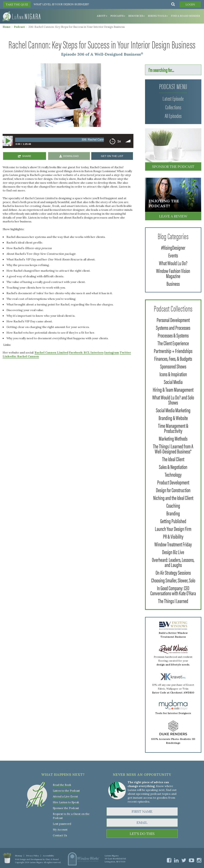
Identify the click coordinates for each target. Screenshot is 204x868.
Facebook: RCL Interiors (86, 352)
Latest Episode (173, 98)
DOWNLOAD (71, 156)
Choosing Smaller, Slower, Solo (173, 580)
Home (7, 27)
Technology (173, 474)
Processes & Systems (173, 335)
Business (173, 283)
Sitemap (18, 856)
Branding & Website (173, 418)
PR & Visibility (173, 536)
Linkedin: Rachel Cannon (21, 356)
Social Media (173, 382)
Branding (173, 513)
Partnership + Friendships (173, 351)
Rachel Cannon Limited (51, 352)
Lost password (62, 824)
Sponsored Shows (173, 366)
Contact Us (60, 835)
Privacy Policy (32, 856)
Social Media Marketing (173, 410)
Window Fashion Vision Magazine (173, 273)
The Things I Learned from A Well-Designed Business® (173, 449)
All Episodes (173, 116)
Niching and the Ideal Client (173, 498)
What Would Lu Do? (173, 263)
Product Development (173, 482)
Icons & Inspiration (173, 374)
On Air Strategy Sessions (173, 572)
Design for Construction (173, 490)
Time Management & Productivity (173, 428)
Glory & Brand (52, 859)
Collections (173, 107)
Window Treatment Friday (173, 544)
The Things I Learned (173, 601)
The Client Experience (173, 343)
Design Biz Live (173, 552)
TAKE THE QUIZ (17, 4)
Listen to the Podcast (66, 791)
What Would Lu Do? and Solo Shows (173, 400)
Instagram (112, 352)
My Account (60, 830)
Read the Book (62, 785)
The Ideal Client (173, 459)
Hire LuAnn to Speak (66, 802)
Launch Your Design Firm (173, 528)
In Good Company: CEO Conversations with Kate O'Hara (173, 590)
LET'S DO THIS (142, 834)
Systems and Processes (173, 327)
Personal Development (173, 320)
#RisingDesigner (173, 247)
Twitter (125, 352)
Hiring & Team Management (173, 389)
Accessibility (48, 856)
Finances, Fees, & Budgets (173, 358)
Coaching (173, 505)
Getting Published (173, 521)
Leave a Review (173, 216)
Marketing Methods (173, 438)
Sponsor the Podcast (173, 167)
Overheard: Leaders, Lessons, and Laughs (173, 562)
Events (173, 255)
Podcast (19, 27)
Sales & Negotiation (173, 467)
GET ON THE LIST (112, 156)
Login (190, 4)
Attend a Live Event (65, 796)
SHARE (27, 156)
